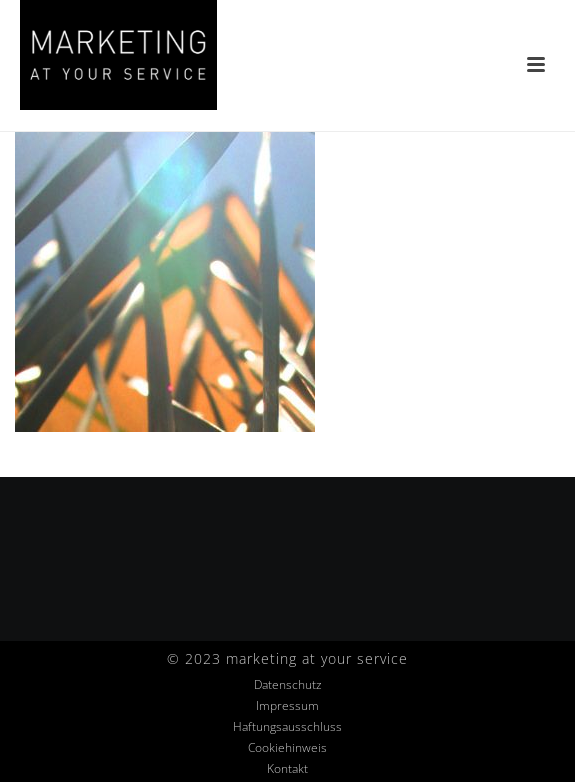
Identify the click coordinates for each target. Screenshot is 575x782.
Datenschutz (288, 685)
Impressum (287, 706)
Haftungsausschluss (287, 727)
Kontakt (287, 769)
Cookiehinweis (287, 748)
